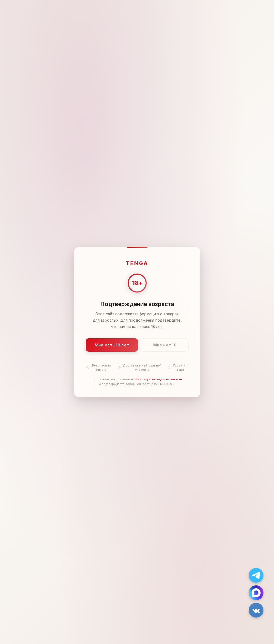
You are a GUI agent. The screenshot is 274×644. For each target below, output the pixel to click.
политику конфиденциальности (158, 379)
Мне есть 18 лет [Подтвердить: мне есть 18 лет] (112, 345)
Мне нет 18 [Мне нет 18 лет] (165, 345)
